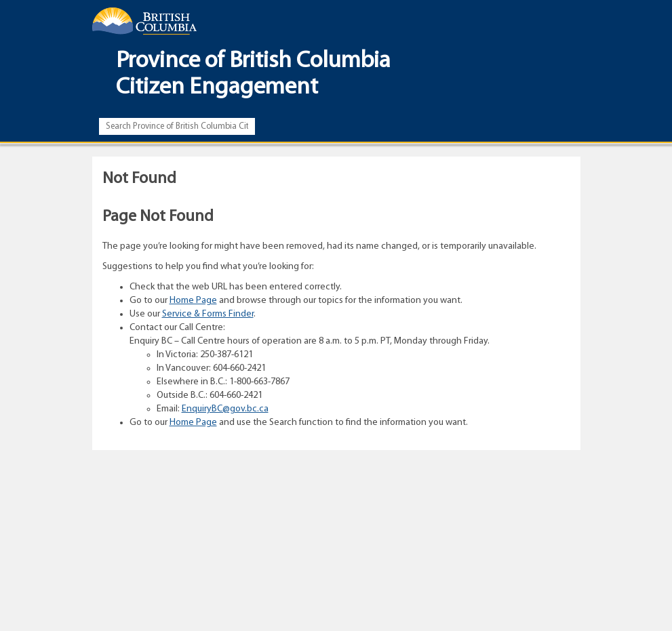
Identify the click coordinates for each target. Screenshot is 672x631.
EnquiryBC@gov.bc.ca (225, 409)
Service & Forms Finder (208, 314)
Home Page (193, 301)
